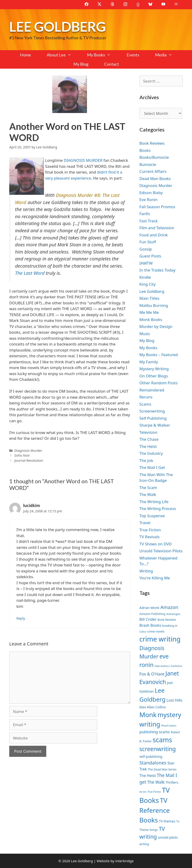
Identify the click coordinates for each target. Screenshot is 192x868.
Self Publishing (153, 418)
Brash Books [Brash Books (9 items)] (150, 625)
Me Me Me (149, 312)
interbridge (124, 861)
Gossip (146, 249)
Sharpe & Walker (155, 425)
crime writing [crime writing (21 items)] (160, 639)
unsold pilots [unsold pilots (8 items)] (168, 837)
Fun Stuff (148, 242)
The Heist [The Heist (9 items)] (148, 776)
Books (145, 150)
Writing (146, 571)
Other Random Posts (159, 383)
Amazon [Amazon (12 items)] (169, 607)
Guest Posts (150, 256)
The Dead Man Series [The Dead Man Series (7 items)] (162, 769)
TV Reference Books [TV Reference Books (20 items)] (155, 810)
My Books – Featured (159, 355)
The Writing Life (154, 502)
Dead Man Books (155, 179)
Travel (145, 523)
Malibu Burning (154, 305)
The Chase (149, 439)
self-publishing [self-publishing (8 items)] (151, 756)
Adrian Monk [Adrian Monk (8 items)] (149, 608)
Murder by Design (156, 326)
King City (148, 284)
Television (149, 432)
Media (167, 55)
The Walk (148, 494)
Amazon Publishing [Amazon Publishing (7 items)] (153, 614)
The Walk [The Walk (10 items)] (156, 782)
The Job (146, 460)
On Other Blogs (154, 376)
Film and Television (157, 228)
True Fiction (150, 530)
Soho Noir (22, 455)
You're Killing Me (155, 578)
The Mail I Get (152, 467)
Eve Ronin (149, 200)
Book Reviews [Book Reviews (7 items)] (167, 620)
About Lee (63, 55)
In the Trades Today (158, 270)
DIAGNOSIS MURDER (83, 160)
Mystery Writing (154, 369)
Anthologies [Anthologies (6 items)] (173, 614)
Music (145, 334)
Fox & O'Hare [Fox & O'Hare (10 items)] (152, 674)
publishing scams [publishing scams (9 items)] (155, 732)
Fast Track (149, 221)
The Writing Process (158, 509)
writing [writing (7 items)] (144, 844)
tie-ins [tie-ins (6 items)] (143, 792)
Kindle (145, 277)
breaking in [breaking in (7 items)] (170, 626)
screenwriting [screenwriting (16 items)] (158, 749)
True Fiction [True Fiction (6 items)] (154, 792)
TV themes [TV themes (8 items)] (167, 821)
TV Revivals (150, 537)
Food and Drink (154, 235)
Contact (111, 64)
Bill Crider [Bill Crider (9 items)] (148, 619)
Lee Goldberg (57, 26)
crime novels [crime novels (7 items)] (156, 631)
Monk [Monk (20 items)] (148, 715)
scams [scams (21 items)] (162, 740)
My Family (149, 362)
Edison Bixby (151, 193)
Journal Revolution (29, 460)
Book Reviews (152, 143)
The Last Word (30, 273)
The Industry (151, 453)
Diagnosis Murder (28, 451)
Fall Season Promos (157, 207)
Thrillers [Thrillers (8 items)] (172, 782)
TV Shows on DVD (156, 544)
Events (133, 55)
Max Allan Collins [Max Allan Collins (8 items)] (153, 707)
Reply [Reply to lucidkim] (21, 618)
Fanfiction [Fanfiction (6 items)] (176, 666)
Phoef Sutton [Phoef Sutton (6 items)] (169, 726)
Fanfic (145, 214)
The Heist (148, 446)
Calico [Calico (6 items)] (143, 632)
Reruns (146, 397)
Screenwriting (152, 411)
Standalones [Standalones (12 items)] (153, 763)
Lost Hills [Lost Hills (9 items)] (174, 700)
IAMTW (146, 263)
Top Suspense (152, 516)
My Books (103, 55)
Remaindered (152, 390)
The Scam (148, 487)
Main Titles (149, 298)
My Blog (81, 64)
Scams (145, 404)
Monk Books (151, 319)
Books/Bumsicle (154, 157)
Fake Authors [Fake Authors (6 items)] (162, 666)
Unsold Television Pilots (161, 551)
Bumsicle (148, 164)
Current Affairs (153, 171)
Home (25, 55)
